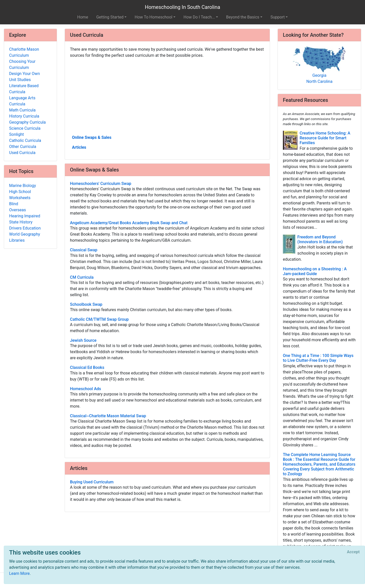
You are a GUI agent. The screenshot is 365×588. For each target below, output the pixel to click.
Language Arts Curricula (22, 101)
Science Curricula (25, 128)
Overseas (17, 210)
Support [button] (278, 17)
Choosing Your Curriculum (22, 64)
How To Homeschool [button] (153, 17)
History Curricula (24, 116)
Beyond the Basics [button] (243, 17)
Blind (14, 204)
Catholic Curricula (25, 140)
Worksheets (20, 198)
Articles (79, 147)
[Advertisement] (167, 96)
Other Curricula (23, 147)
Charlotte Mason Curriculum (24, 52)
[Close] (353, 552)
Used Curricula (22, 153)
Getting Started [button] (110, 17)
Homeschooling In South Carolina (182, 7)
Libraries (17, 240)
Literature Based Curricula (24, 89)
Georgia (319, 75)
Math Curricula (22, 110)
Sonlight (16, 134)
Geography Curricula (27, 122)
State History (21, 222)
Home (83, 17)
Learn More (19, 573)
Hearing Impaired (25, 216)
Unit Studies (20, 80)
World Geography (25, 234)
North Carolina (319, 81)
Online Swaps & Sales (92, 137)
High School (20, 192)
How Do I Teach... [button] (199, 17)
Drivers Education (25, 228)
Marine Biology (23, 186)
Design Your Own (24, 74)
